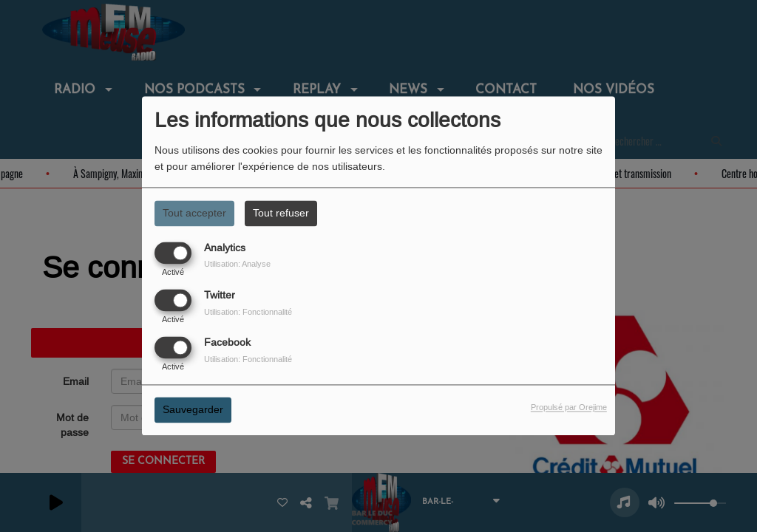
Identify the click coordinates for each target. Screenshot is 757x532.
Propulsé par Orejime (569, 408)
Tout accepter (194, 213)
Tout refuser (281, 213)
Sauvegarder (193, 410)
